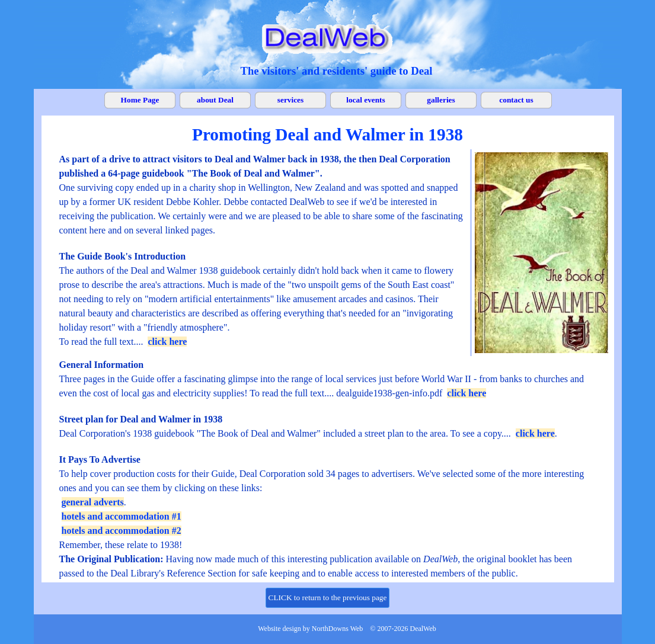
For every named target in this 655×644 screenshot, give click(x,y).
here (476, 393)
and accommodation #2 (135, 531)
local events (366, 100)
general (78, 502)
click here (167, 342)
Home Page (140, 100)
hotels (75, 516)
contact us (516, 100)
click (456, 393)
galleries (441, 100)
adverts (109, 502)
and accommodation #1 (135, 516)
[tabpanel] (337, 71)
